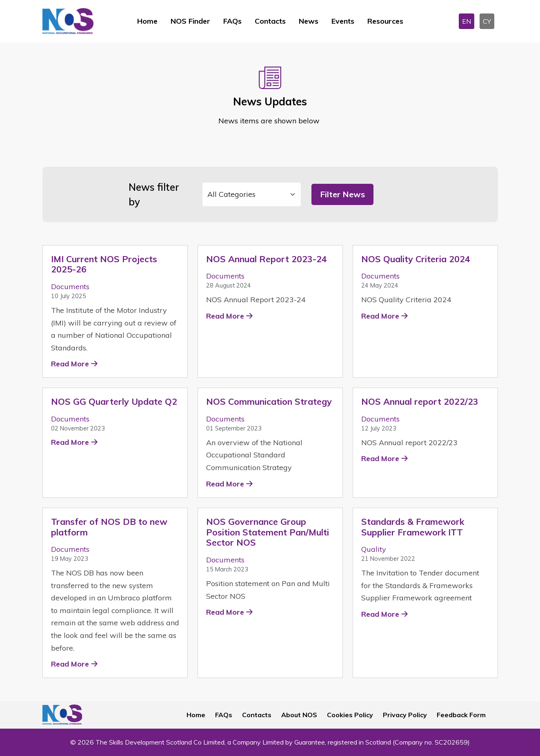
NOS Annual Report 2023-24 (267, 259)
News (309, 21)
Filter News (342, 194)
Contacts (270, 21)
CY (487, 21)
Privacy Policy (405, 715)
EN (467, 21)
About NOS (299, 715)
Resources (385, 21)
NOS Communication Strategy (269, 401)
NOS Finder (190, 21)
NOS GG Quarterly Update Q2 (114, 401)
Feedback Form (461, 715)
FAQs (232, 21)
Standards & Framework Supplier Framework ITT (413, 527)
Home (147, 21)
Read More (70, 364)
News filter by (154, 194)
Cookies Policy (350, 715)
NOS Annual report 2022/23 (420, 401)
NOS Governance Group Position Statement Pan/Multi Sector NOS (268, 532)
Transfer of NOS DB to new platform (109, 527)
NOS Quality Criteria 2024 (416, 259)
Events (343, 21)
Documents (70, 287)
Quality (374, 549)
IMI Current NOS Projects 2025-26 (104, 264)
